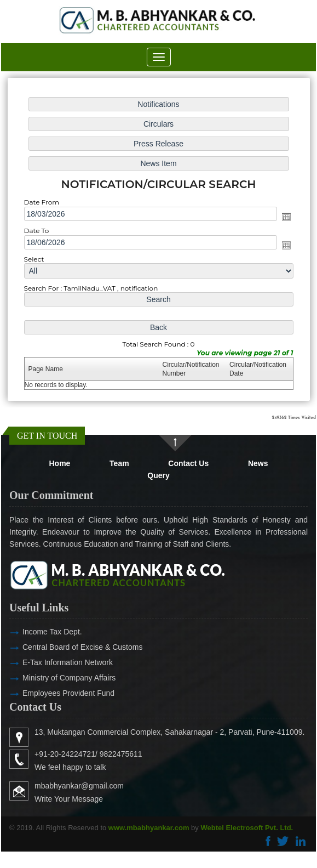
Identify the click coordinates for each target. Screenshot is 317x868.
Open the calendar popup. (285, 217)
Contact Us (188, 463)
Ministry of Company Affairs (53, 678)
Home (60, 463)
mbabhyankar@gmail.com (95, 786)
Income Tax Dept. (36, 632)
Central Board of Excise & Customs (67, 647)
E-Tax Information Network (52, 662)
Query (158, 475)
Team (119, 463)
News (258, 463)
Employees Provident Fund (53, 693)
